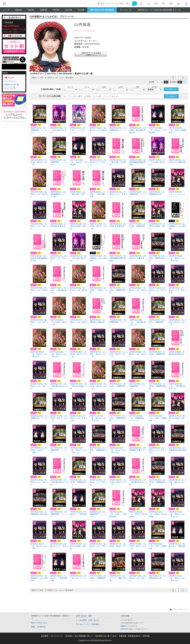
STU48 (81, 10)
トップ (6, 10)
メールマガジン (127, 620)
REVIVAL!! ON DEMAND (102, 10)
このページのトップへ (179, 609)
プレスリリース (57, 636)
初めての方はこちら (39, 623)
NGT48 (69, 10)
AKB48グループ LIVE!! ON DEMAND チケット (159, 10)
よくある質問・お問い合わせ (87, 620)
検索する (173, 96)
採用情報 (146, 636)
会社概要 (45, 636)
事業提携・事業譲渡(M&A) (130, 636)
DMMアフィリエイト (129, 626)
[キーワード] (118, 4)
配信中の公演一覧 (12, 85)
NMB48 (43, 10)
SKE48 (31, 10)
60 (162, 82)
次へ (184, 78)
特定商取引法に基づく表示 (106, 636)
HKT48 (56, 10)
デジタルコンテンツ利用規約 (87, 624)
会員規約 (69, 636)
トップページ (10, 81)
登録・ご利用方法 (38, 627)
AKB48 (18, 10)
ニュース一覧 (10, 88)
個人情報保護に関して (84, 636)
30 (157, 82)
